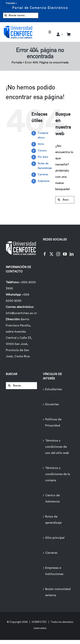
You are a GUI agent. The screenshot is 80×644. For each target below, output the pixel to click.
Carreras (43, 174)
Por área (43, 157)
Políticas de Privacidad (53, 422)
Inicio (41, 144)
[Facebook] (45, 252)
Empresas (44, 181)
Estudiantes (53, 389)
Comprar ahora (43, 135)
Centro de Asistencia (52, 498)
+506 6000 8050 (18, 298)
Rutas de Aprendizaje (45, 166)
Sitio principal (55, 538)
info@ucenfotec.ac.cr (21, 313)
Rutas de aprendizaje (53, 520)
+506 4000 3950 (21, 285)
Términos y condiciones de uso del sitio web (57, 447)
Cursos (42, 151)
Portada (17, 63)
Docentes (52, 404)
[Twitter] (51, 252)
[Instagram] (58, 252)
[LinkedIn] (72, 252)
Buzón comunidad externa (58, 592)
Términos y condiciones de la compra (58, 474)
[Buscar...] (65, 200)
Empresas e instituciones (54, 571)
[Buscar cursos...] (21, 15)
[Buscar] (6, 15)
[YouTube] (65, 252)
